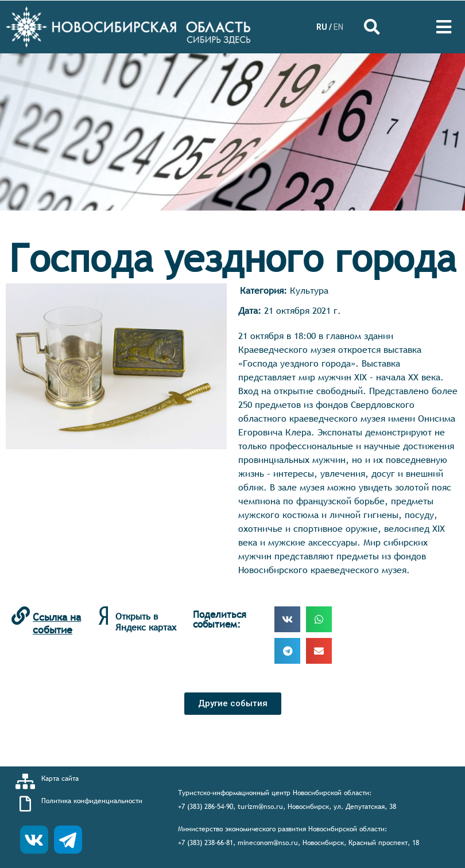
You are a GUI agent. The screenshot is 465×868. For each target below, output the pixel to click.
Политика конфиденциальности (92, 801)
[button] (233, 704)
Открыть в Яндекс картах (146, 622)
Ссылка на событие (57, 623)
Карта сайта (60, 779)
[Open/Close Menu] (443, 27)
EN (338, 27)
